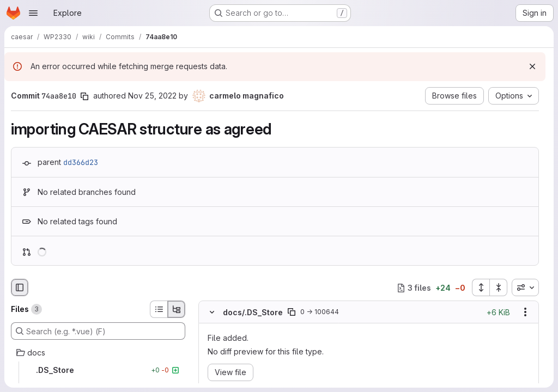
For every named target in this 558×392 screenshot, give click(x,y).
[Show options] (525, 313)
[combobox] (525, 287)
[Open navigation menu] (33, 13)
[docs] (98, 353)
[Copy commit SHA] (84, 96)
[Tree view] (177, 309)
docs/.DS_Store (253, 312)
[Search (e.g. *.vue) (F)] (98, 331)
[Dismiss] (532, 66)
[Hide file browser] (20, 287)
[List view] (159, 309)
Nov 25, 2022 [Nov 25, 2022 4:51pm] (152, 96)
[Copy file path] (292, 313)
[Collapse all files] (499, 287)
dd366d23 (81, 162)
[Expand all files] (481, 287)
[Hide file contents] (212, 313)
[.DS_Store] (98, 370)
